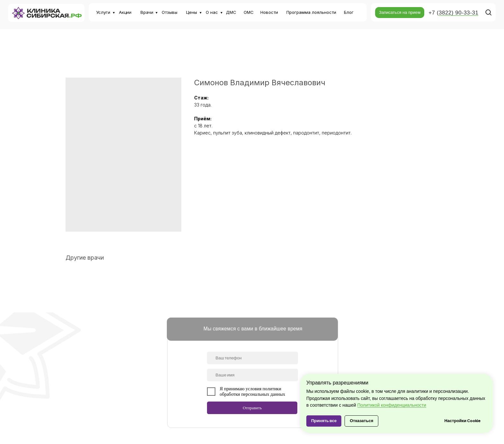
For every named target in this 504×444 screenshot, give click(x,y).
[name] (252, 375)
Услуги (103, 12)
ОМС (249, 12)
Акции (125, 12)
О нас (212, 12)
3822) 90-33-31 (459, 13)
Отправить (252, 408)
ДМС (231, 12)
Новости (269, 12)
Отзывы (170, 12)
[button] (400, 13)
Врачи (147, 12)
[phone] (252, 358)
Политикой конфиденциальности (392, 405)
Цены (192, 12)
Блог (349, 12)
